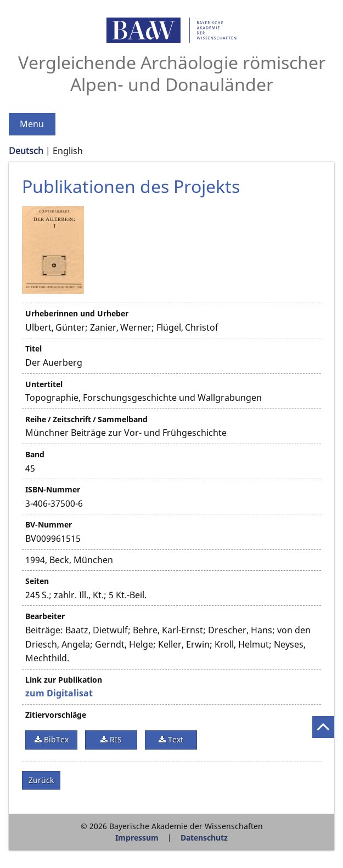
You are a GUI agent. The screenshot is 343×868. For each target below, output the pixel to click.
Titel (33, 348)
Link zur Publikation (64, 680)
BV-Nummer (49, 524)
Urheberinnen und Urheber (77, 313)
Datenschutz (204, 838)
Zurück (41, 780)
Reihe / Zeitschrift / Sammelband (86, 419)
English (68, 151)
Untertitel (44, 384)
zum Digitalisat (59, 693)
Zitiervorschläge (56, 715)
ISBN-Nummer (53, 489)
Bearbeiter (45, 616)
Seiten (37, 581)
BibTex (55, 739)
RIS (115, 739)
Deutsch (26, 151)
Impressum (137, 838)
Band (35, 454)
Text (175, 739)
